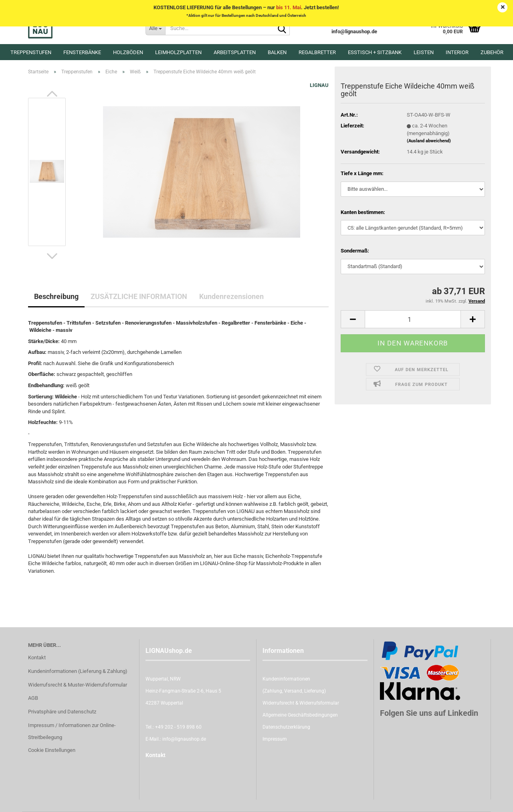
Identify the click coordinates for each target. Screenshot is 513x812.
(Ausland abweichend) (429, 141)
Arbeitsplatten (235, 52)
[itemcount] (413, 319)
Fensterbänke (82, 52)
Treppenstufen (31, 52)
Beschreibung (56, 296)
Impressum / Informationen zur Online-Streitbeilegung (72, 731)
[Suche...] (155, 28)
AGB (33, 698)
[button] (52, 94)
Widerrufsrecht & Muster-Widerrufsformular (78, 685)
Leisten (424, 52)
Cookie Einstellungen (52, 750)
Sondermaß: (355, 251)
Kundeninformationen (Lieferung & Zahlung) (78, 671)
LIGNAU (319, 85)
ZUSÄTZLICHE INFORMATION (139, 296)
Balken (277, 52)
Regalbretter (317, 52)
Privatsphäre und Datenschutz (62, 712)
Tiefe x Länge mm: (362, 173)
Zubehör (492, 52)
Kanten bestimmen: (363, 212)
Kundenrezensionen (231, 296)
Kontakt (37, 657)
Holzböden (128, 52)
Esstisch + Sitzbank (375, 52)
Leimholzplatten (178, 52)
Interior (457, 52)
